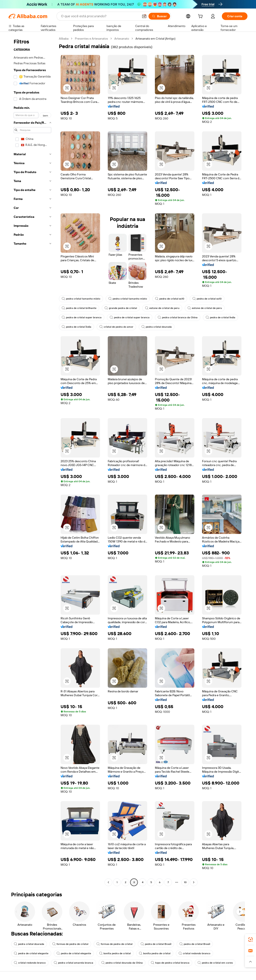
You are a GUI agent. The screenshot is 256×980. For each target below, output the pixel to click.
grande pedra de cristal (121, 308)
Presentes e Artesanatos (91, 39)
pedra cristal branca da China (178, 317)
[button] (144, 16)
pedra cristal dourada (157, 327)
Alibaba (64, 39)
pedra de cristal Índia (220, 317)
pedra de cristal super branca (82, 317)
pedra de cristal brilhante (79, 308)
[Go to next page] (194, 882)
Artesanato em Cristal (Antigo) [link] (155, 39)
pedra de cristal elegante (31, 953)
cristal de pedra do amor (116, 327)
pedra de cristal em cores (215, 963)
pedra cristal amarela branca (73, 963)
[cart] (201, 17)
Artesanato (122, 39)
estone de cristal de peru (162, 308)
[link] (250, 940)
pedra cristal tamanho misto (81, 299)
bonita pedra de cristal (115, 953)
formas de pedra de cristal (70, 944)
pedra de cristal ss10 (170, 299)
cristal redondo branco (194, 953)
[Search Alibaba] (100, 16)
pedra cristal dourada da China (122, 963)
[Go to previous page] (108, 882)
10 (185, 882)
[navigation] (32, 461)
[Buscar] (159, 16)
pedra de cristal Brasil (156, 944)
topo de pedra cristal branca (170, 963)
